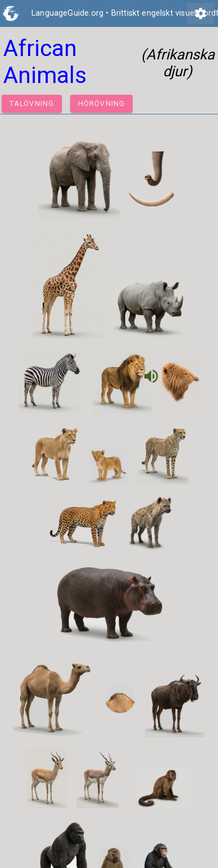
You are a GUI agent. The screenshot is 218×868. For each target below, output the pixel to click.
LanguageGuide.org (67, 13)
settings (201, 13)
